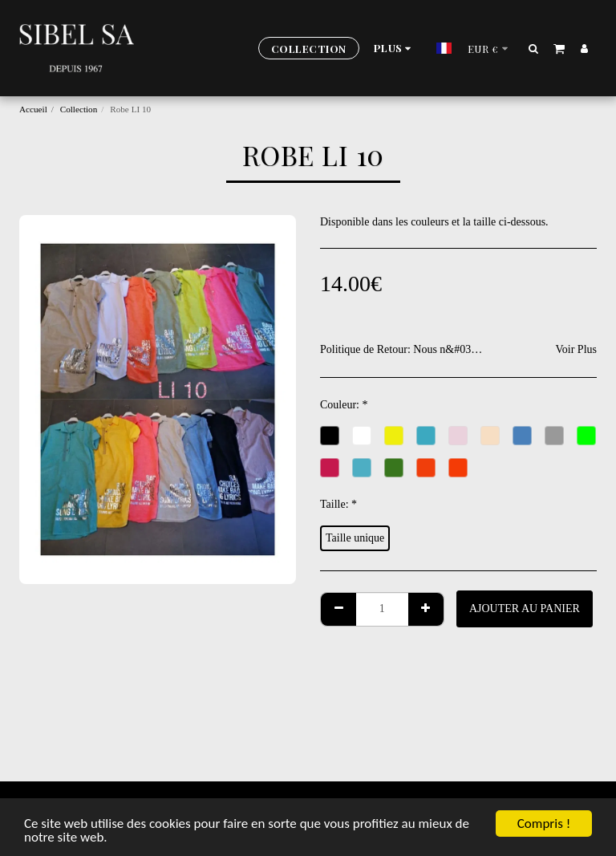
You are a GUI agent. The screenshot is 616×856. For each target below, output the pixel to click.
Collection (79, 109)
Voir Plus (576, 349)
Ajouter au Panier (525, 609)
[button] (534, 48)
